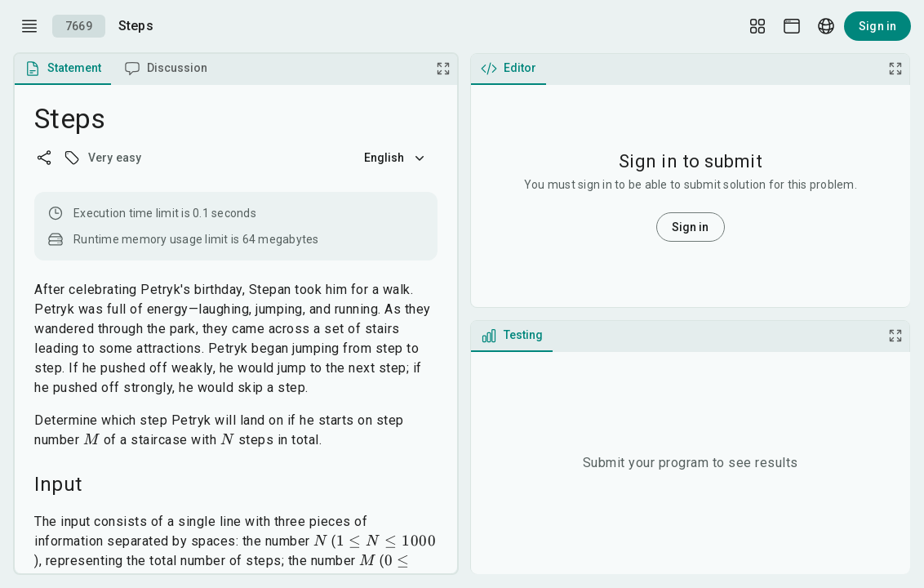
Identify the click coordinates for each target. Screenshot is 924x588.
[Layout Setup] (757, 26)
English (396, 158)
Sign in (877, 26)
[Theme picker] (792, 26)
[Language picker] (826, 26)
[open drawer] (29, 26)
